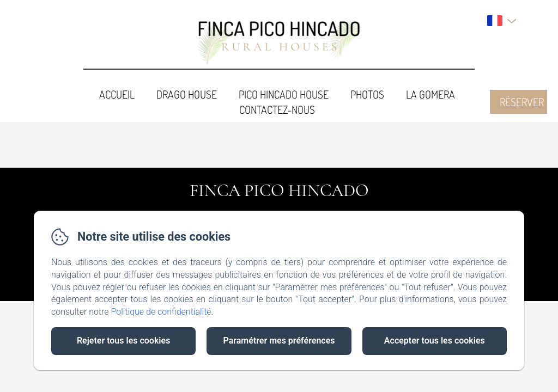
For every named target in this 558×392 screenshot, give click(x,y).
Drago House (187, 94)
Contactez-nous (277, 109)
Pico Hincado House (284, 94)
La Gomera (430, 94)
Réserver (522, 102)
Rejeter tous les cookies (123, 341)
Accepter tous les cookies (435, 341)
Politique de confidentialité (161, 312)
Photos (367, 94)
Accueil (117, 94)
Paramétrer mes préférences (279, 341)
